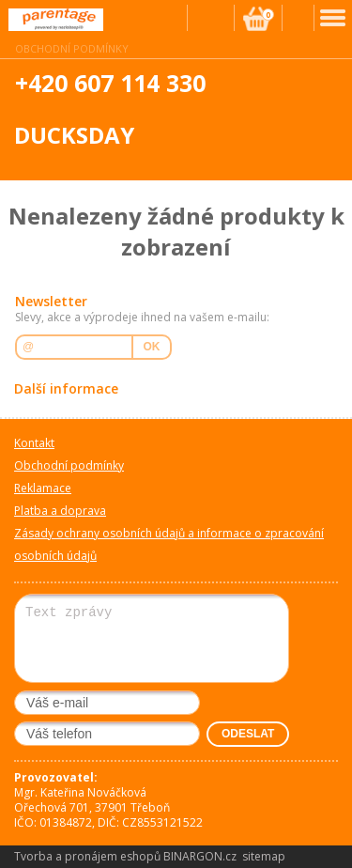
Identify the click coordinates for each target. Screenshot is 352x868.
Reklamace (43, 488)
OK (152, 347)
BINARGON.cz (200, 856)
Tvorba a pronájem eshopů (87, 856)
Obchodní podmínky (72, 48)
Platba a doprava (60, 511)
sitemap (264, 856)
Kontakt (34, 443)
